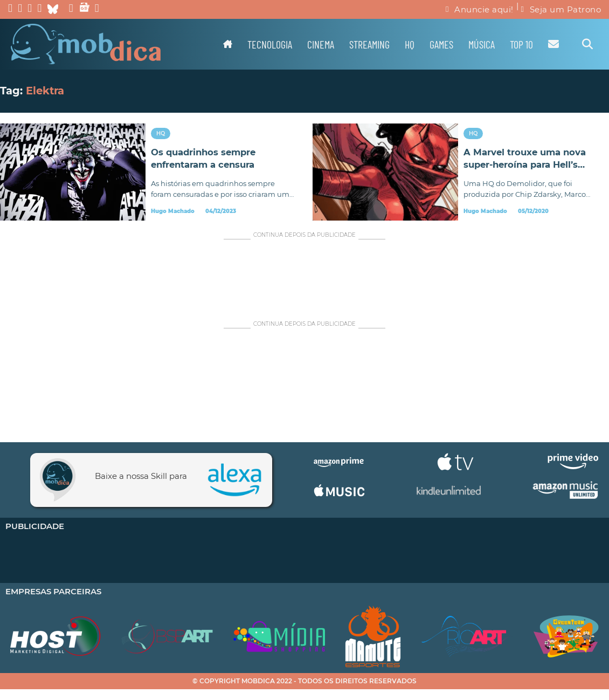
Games (441, 44)
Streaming (369, 44)
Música (482, 44)
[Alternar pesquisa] (587, 44)
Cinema (321, 44)
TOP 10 (521, 44)
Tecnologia (270, 44)
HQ (410, 44)
